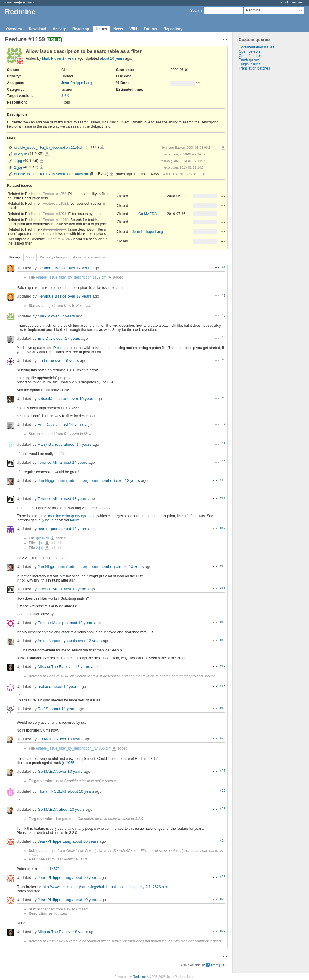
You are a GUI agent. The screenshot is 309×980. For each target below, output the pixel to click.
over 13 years (128, 481)
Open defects (249, 51)
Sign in (285, 2)
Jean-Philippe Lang (77, 83)
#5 (224, 360)
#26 (223, 899)
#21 (223, 771)
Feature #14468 (56, 220)
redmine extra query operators (72, 516)
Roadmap (81, 29)
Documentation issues (256, 47)
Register (298, 2)
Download (37, 29)
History (14, 257)
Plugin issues (249, 64)
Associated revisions (89, 257)
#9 (224, 462)
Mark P (48, 58)
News (118, 29)
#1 (224, 267)
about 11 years (63, 709)
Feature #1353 (55, 194)
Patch (58, 348)
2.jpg (18, 167)
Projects (20, 2)
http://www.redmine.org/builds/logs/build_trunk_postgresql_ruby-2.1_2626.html (106, 887)
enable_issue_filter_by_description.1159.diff (49, 148)
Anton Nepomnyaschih (57, 641)
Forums (150, 29)
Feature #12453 (61, 239)
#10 (223, 480)
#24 (223, 841)
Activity (59, 29)
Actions (223, 196)
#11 (223, 498)
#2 (224, 295)
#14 (223, 588)
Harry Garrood (50, 444)
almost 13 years (73, 499)
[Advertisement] (263, 165)
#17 (223, 666)
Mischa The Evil (52, 667)
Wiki (133, 29)
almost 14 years (78, 444)
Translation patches (254, 68)
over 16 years (67, 361)
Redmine (139, 977)
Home (8, 2)
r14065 (69, 763)
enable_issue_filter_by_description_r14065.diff (51, 174)
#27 (223, 931)
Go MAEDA (148, 214)
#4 (224, 338)
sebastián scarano (54, 399)
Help (31, 2)
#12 (223, 528)
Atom (214, 965)
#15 (223, 622)
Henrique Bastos (52, 268)
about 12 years (65, 687)
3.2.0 (65, 96)
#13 (223, 566)
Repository (173, 29)
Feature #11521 (56, 204)
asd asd (45, 687)
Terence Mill (48, 462)
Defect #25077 (55, 229)
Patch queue (249, 60)
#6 (224, 398)
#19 (223, 708)
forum (75, 520)
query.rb (21, 154)
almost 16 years (70, 424)
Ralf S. (44, 709)
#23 (223, 809)
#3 (224, 315)
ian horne (46, 361)
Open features (250, 56)
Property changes (54, 257)
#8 (224, 444)
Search (196, 11)
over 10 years (71, 739)
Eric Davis (47, 338)
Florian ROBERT (52, 791)
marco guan (48, 529)
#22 (223, 791)
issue (49, 520)
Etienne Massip (51, 623)
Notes (30, 257)
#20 (223, 738)
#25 (223, 877)
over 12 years (90, 641)
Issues (101, 29)
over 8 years (77, 932)
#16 (223, 640)
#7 (224, 424)
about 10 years (112, 58)
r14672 (54, 869)
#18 (223, 686)
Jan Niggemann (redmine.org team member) (76, 481)
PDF (224, 965)
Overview (14, 29)
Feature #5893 (55, 214)
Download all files (223, 148)
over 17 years (65, 58)
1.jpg (18, 161)
